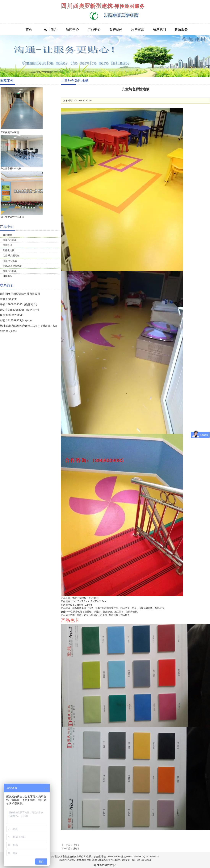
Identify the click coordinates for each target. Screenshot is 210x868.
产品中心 (94, 29)
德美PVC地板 (10, 240)
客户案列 (116, 29)
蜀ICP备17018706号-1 (105, 865)
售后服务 (181, 29)
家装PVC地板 (10, 271)
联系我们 (159, 29)
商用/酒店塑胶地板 (12, 266)
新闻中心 (72, 29)
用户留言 (138, 29)
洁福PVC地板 (10, 261)
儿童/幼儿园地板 (11, 256)
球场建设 (7, 245)
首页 (29, 29)
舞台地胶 (7, 235)
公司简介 (51, 29)
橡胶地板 (7, 276)
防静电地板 (9, 250)
